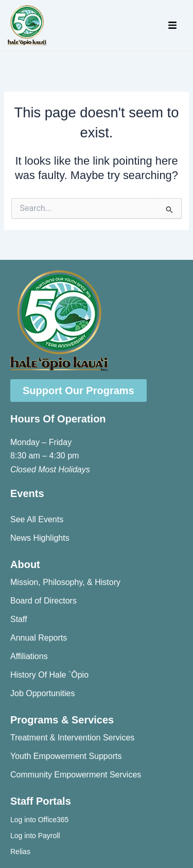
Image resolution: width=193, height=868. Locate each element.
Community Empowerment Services (76, 775)
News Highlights (40, 538)
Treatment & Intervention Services (72, 738)
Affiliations (29, 656)
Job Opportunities (42, 693)
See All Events (37, 519)
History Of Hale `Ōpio (49, 675)
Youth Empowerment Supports (66, 756)
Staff (19, 619)
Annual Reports (39, 638)
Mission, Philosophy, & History (65, 582)
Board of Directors (43, 601)
